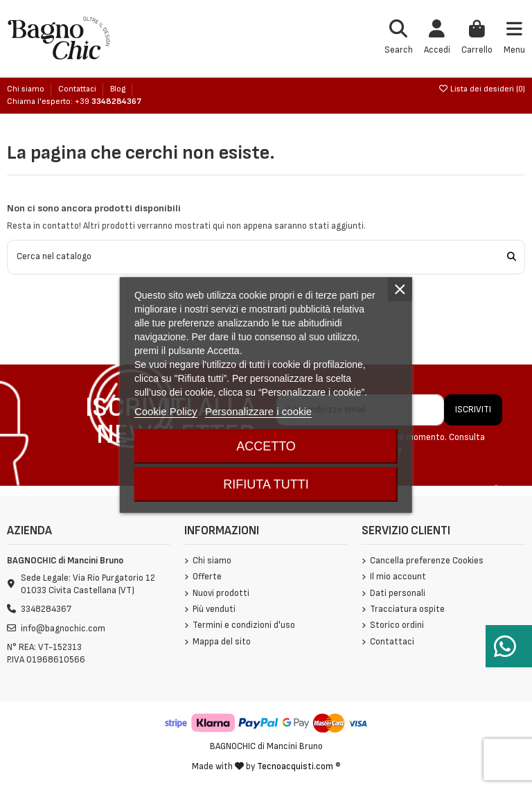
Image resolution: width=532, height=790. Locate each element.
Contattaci (78, 89)
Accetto (266, 446)
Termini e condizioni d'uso (244, 625)
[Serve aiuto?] (509, 646)
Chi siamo (27, 89)
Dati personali (398, 593)
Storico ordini (397, 625)
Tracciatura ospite (407, 609)
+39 (108, 102)
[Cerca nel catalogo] (512, 257)
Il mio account (398, 577)
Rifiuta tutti (266, 484)
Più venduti (214, 609)
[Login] (437, 38)
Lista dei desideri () (481, 89)
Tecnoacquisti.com (295, 766)
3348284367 (46, 609)
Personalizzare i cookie (258, 411)
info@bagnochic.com (63, 629)
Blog (118, 89)
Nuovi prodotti (221, 593)
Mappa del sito (222, 642)
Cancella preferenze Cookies (427, 561)
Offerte (207, 577)
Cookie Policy (166, 411)
